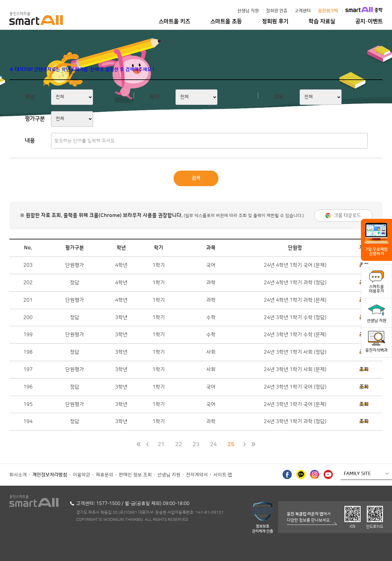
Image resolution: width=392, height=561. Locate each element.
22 (179, 445)
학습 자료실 (322, 21)
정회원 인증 (277, 11)
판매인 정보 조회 (135, 475)
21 (161, 445)
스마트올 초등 (226, 21)
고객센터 (303, 11)
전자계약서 (197, 475)
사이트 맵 (223, 475)
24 (213, 445)
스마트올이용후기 (376, 289)
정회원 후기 (275, 21)
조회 (364, 370)
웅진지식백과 (376, 350)
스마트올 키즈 (174, 21)
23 (196, 445)
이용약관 (82, 475)
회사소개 (18, 475)
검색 (196, 178)
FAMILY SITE (357, 474)
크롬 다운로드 (348, 216)
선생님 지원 (248, 11)
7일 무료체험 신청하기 (377, 252)
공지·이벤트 (369, 21)
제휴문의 (105, 475)
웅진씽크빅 (328, 11)
